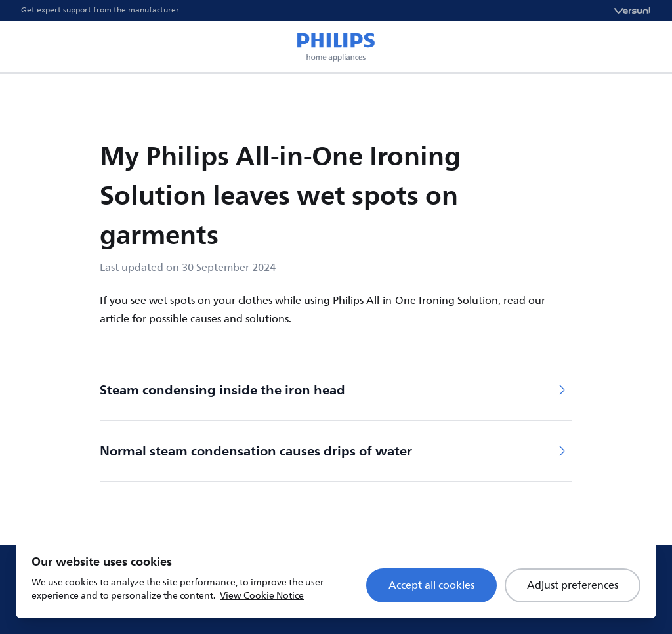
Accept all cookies (431, 585)
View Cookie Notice (262, 596)
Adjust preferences (573, 585)
